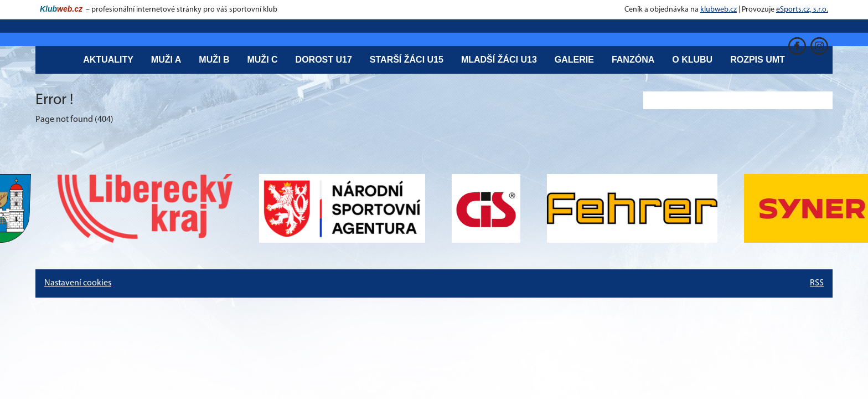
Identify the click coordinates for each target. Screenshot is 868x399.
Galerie (574, 60)
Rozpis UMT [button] (758, 60)
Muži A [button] (166, 60)
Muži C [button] (262, 60)
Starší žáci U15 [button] (407, 60)
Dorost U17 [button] (324, 60)
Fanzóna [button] (633, 60)
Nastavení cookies (78, 283)
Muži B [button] (214, 60)
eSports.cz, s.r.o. (802, 10)
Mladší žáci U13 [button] (499, 60)
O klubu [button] (692, 60)
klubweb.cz (719, 10)
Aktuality (108, 60)
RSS (817, 283)
